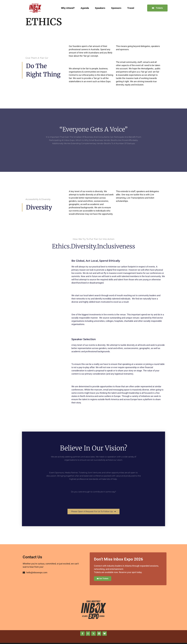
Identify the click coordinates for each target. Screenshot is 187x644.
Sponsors (116, 8)
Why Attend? (68, 8)
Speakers (100, 8)
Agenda (85, 8)
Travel (131, 8)
